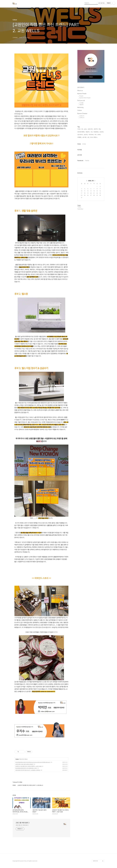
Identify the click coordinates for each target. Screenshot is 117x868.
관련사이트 (95, 861)
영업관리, (88, 132)
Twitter (87, 161)
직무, (96, 135)
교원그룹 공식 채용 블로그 (22, 825)
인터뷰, (99, 135)
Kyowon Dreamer (82, 113)
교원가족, (96, 129)
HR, (82, 129)
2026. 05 (91, 181)
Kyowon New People (85, 98)
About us (80, 91)
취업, (100, 129)
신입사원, (102, 132)
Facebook (80, 161)
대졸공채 (81, 105)
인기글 (84, 144)
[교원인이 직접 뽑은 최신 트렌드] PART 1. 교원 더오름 (28, 766)
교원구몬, (86, 135)
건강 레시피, (80, 135)
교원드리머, (90, 129)
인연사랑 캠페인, (81, 132)
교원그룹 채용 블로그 (23, 823)
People (81, 96)
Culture (17, 759)
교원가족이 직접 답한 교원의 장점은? (24, 764)
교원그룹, (84, 137)
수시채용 (81, 103)
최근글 (79, 144)
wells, (85, 129)
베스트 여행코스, (94, 137)
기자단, (79, 129)
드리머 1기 (82, 116)
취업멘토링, (96, 132)
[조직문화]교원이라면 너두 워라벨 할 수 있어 (26, 768)
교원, (88, 137)
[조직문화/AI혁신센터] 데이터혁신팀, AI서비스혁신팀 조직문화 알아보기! (33, 762)
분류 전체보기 (81, 87)
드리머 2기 (82, 118)
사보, (92, 132)
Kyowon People (82, 94)
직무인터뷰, (91, 135)
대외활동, (80, 137)
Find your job (81, 100)
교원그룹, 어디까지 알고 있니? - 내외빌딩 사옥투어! (28, 770)
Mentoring (80, 107)
